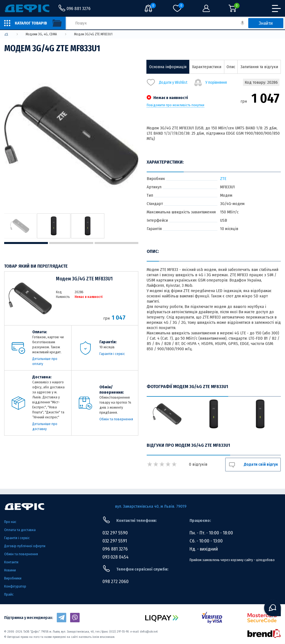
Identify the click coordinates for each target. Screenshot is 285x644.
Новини (10, 570)
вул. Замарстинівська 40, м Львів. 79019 (151, 506)
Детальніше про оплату (45, 361)
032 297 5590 (115, 533)
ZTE (223, 179)
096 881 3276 (115, 549)
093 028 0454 (116, 557)
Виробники (13, 578)
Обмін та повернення (116, 419)
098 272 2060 (116, 582)
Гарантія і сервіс (112, 354)
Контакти (11, 562)
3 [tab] (116, 243)
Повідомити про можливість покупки (175, 105)
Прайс (9, 594)
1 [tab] (26, 243)
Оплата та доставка (20, 530)
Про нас (10, 522)
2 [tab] (71, 243)
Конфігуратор (15, 586)
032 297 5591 (115, 541)
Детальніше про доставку (45, 426)
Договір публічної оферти (25, 546)
